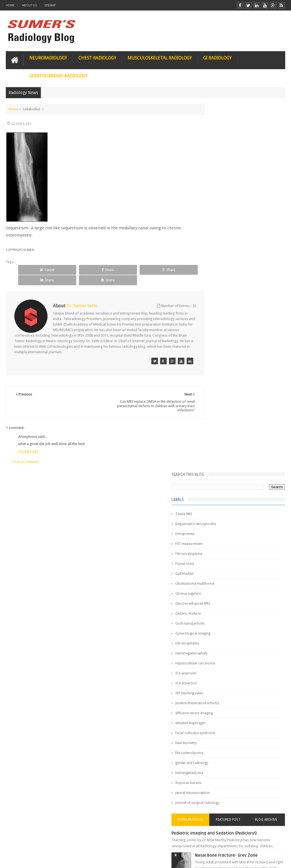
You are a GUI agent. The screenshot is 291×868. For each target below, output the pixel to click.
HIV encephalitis (217, 275)
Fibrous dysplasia (219, 185)
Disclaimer (48, 843)
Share (69, 269)
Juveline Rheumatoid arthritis (227, 335)
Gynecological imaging (223, 265)
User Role (19, 843)
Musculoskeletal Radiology (160, 57)
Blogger (278, 859)
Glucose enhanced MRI (222, 235)
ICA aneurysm (216, 305)
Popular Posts (215, 451)
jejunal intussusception (223, 424)
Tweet (34, 269)
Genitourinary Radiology (58, 75)
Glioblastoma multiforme (225, 215)
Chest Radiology (97, 57)
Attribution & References (88, 843)
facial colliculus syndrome (225, 365)
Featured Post (243, 451)
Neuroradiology (48, 57)
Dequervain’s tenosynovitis (225, 155)
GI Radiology (217, 57)
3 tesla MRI (213, 145)
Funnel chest (215, 195)
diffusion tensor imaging (224, 345)
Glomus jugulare (218, 225)
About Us (29, 5)
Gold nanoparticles (220, 255)
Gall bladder (214, 205)
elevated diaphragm (220, 355)
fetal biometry (216, 375)
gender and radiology (222, 394)
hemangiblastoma (219, 404)
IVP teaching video (219, 325)
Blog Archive (271, 451)
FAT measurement (219, 175)
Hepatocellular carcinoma (225, 295)
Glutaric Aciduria (218, 245)
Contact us (271, 843)
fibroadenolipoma (219, 384)
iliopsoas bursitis (218, 414)
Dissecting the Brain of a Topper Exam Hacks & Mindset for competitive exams (238, 810)
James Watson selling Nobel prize (234, 521)
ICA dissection (216, 315)
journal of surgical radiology (227, 434)
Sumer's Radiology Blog (60, 859)
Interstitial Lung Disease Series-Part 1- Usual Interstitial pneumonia (249, 578)
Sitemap (50, 5)
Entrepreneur (215, 165)
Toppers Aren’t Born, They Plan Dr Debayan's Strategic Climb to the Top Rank (237, 795)
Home (10, 5)
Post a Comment (26, 451)
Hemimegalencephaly (221, 285)
